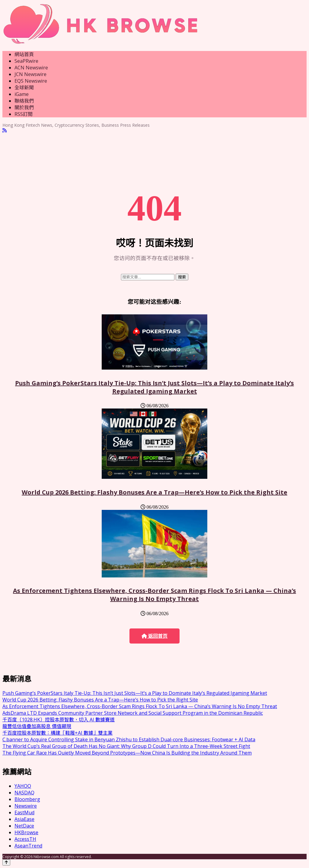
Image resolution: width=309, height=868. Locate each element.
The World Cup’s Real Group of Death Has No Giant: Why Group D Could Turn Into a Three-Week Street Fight (126, 746)
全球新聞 (24, 87)
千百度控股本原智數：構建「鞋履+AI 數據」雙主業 (57, 733)
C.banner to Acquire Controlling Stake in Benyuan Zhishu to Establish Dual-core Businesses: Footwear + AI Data (129, 739)
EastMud (24, 812)
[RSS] (5, 130)
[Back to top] (6, 862)
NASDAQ (24, 793)
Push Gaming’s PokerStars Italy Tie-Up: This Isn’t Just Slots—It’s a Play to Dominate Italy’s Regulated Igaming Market (154, 387)
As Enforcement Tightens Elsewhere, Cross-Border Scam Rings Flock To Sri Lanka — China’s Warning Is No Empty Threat (154, 595)
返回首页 (154, 636)
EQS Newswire (31, 81)
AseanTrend (28, 846)
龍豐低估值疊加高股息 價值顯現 (37, 726)
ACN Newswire (31, 68)
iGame (22, 94)
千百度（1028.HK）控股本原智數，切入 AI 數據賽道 (59, 720)
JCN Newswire (30, 74)
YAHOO (23, 786)
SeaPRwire (26, 61)
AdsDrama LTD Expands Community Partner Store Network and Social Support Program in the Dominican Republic (133, 713)
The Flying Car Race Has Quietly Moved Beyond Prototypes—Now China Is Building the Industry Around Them (127, 753)
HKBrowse (26, 832)
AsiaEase (24, 819)
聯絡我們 (24, 101)
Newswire (26, 806)
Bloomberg (27, 799)
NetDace (24, 826)
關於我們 (24, 107)
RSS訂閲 (24, 114)
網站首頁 (24, 54)
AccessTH (25, 839)
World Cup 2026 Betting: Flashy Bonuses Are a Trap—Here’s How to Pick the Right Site (154, 492)
